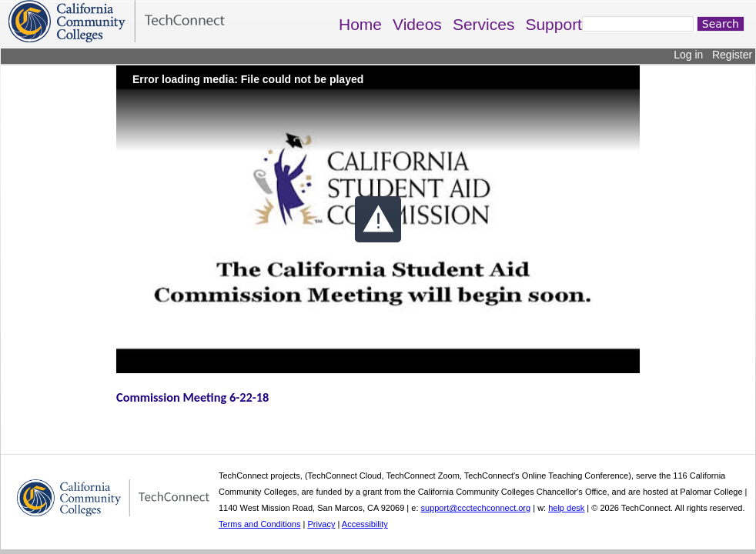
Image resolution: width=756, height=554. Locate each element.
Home (360, 24)
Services (484, 24)
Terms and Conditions (259, 524)
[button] (378, 219)
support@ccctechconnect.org (476, 508)
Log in (688, 55)
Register (732, 55)
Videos (417, 24)
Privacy (321, 524)
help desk (566, 508)
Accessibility (365, 524)
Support (554, 24)
